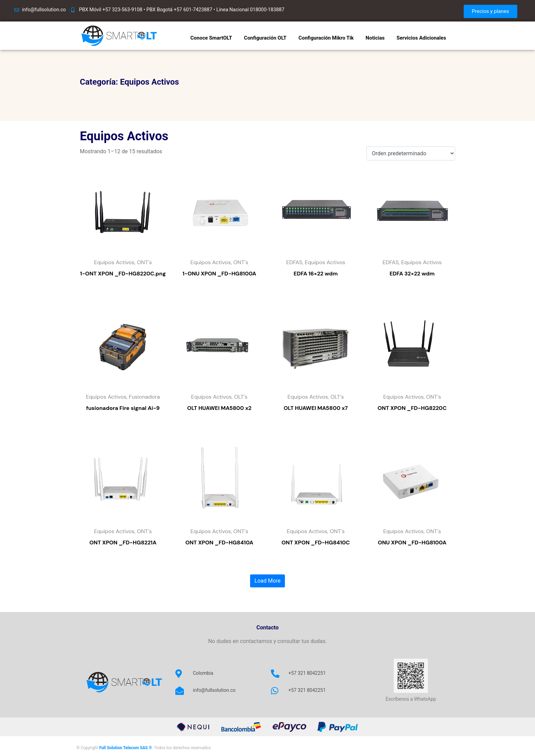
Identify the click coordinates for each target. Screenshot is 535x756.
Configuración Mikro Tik (326, 38)
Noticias (375, 38)
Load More (267, 581)
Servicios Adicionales (421, 38)
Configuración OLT (265, 38)
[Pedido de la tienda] (411, 153)
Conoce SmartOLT (211, 38)
